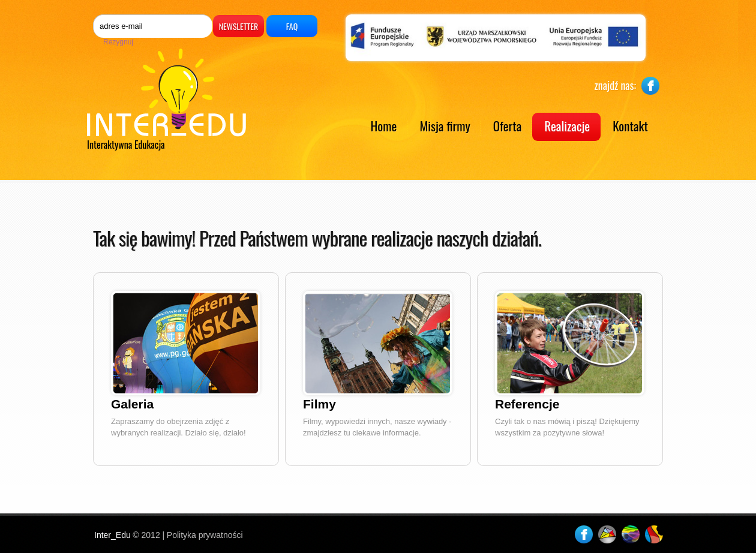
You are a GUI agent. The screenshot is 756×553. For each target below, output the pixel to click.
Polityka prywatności (205, 535)
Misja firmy (445, 126)
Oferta (508, 126)
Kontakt (630, 126)
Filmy (319, 404)
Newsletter (239, 26)
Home (384, 126)
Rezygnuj (118, 42)
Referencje (527, 404)
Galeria (132, 404)
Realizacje (567, 126)
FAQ (292, 26)
